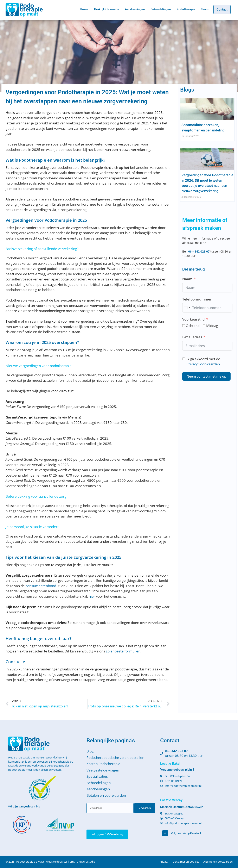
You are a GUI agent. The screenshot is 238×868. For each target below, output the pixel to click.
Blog (90, 751)
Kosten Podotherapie (103, 764)
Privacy (164, 862)
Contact (222, 10)
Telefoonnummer (197, 299)
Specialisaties (97, 776)
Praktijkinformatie (107, 9)
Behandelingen (161, 9)
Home (84, 9)
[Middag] (204, 326)
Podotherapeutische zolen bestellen (115, 758)
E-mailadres (192, 337)
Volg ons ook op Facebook (186, 833)
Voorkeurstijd (194, 319)
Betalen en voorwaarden (106, 795)
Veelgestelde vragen (103, 770)
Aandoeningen (135, 9)
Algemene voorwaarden (218, 862)
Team (205, 9)
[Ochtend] (184, 326)
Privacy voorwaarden (203, 364)
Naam (187, 279)
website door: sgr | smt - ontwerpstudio (71, 862)
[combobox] (187, 308)
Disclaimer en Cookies (186, 862)
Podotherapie (186, 9)
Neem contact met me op (206, 376)
